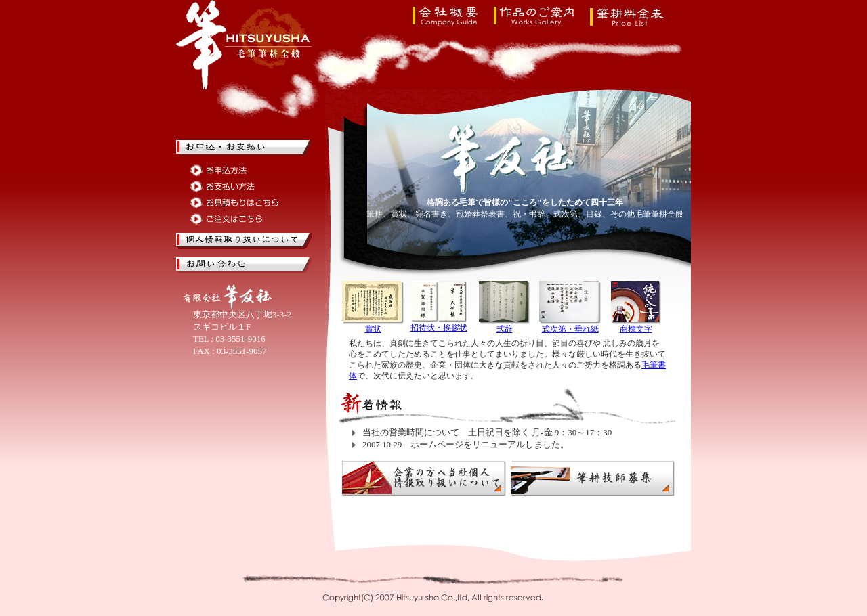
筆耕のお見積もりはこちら (235, 203)
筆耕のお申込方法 (235, 170)
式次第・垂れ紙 (570, 329)
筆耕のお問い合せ (245, 265)
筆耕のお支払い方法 (235, 186)
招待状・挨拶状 (439, 328)
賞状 (373, 329)
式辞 (505, 329)
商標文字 (636, 329)
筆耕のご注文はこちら (235, 219)
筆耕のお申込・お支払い (245, 148)
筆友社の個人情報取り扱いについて (245, 241)
